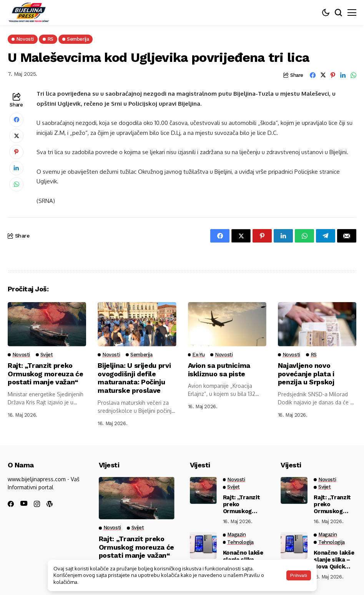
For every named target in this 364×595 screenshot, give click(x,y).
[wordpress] (50, 504)
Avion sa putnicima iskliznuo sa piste (219, 370)
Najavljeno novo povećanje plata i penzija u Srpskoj (306, 374)
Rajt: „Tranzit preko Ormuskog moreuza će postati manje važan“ (45, 374)
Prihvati (299, 575)
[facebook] (11, 504)
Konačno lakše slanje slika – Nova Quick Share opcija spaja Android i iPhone (335, 560)
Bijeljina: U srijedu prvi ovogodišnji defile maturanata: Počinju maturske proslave (134, 378)
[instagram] (37, 504)
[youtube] (24, 504)
